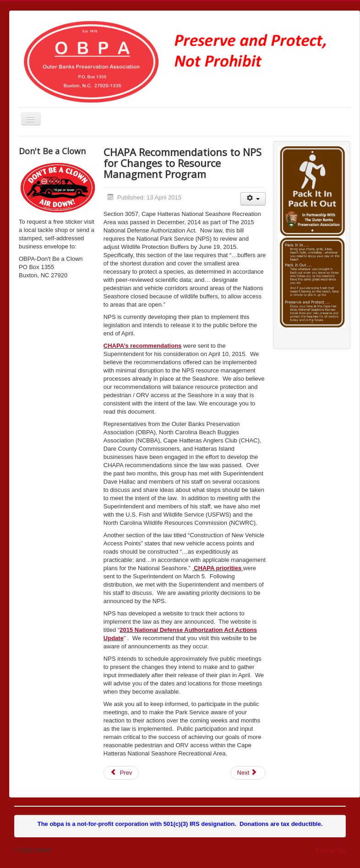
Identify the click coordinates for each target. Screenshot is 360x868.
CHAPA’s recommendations (143, 346)
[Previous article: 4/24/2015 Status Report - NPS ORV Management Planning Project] (121, 773)
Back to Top (330, 850)
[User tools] (253, 199)
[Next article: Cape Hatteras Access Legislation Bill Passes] (248, 773)
